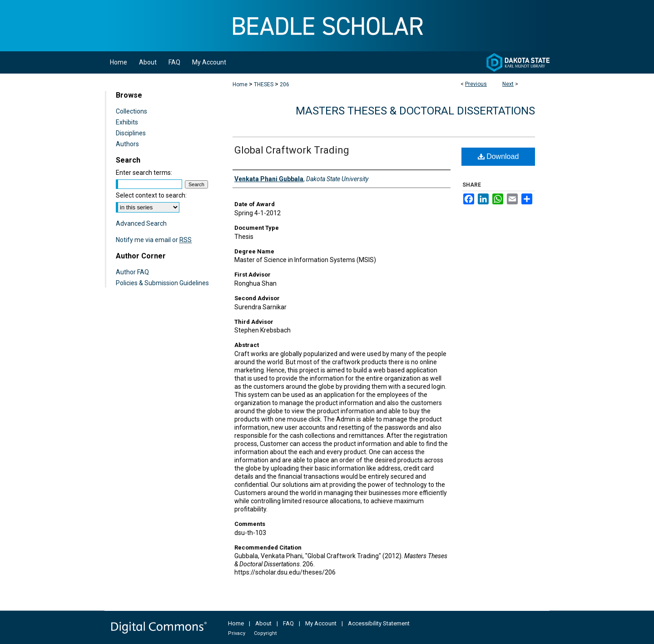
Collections (131, 111)
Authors (127, 144)
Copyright (265, 633)
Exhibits (127, 122)
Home (240, 84)
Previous (476, 84)
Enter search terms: (144, 173)
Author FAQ (132, 272)
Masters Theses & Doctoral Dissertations (415, 111)
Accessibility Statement (379, 623)
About (263, 623)
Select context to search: (151, 195)
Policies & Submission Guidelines (162, 283)
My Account (321, 623)
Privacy (237, 633)
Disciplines (131, 133)
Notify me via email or (154, 240)
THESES (264, 84)
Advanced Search (141, 223)
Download (498, 156)
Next (508, 84)
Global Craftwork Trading (292, 150)
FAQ (288, 623)
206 (285, 84)
